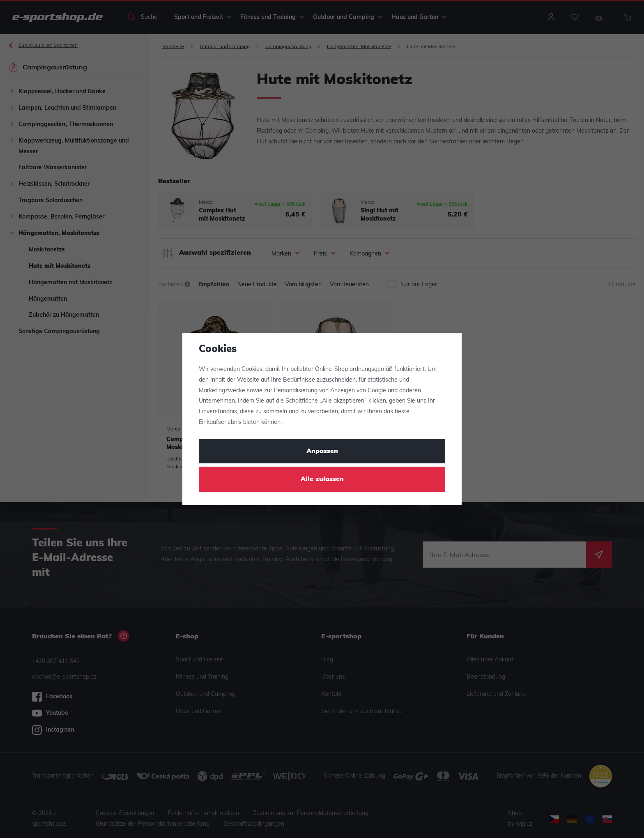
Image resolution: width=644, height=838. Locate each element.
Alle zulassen (322, 479)
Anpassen (322, 451)
